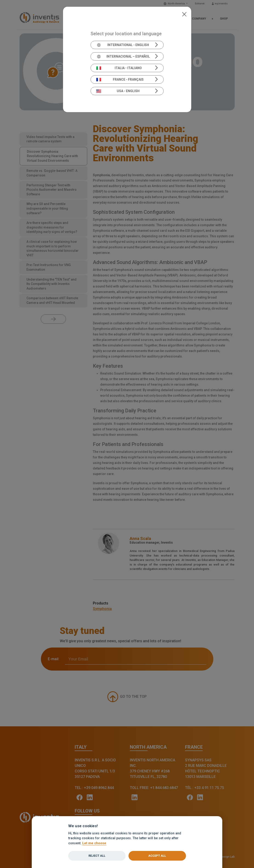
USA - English (118, 91)
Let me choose (94, 843)
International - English (123, 45)
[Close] (184, 14)
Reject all (97, 856)
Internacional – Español (123, 56)
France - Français (120, 79)
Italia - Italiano (119, 68)
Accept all (157, 856)
